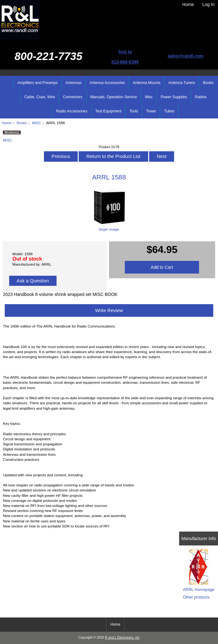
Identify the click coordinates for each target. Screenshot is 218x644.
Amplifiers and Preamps (37, 83)
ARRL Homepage (199, 590)
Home (188, 4)
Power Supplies (174, 97)
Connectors (73, 97)
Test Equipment (109, 111)
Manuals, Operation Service (114, 97)
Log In (208, 4)
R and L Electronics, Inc (122, 638)
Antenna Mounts (146, 83)
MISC (36, 123)
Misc (149, 97)
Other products (196, 597)
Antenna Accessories (107, 83)
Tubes (169, 111)
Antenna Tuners (182, 83)
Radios (201, 97)
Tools (134, 111)
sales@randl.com (185, 56)
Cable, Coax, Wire (40, 97)
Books (22, 123)
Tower (151, 111)
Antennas (74, 83)
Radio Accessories (72, 111)
